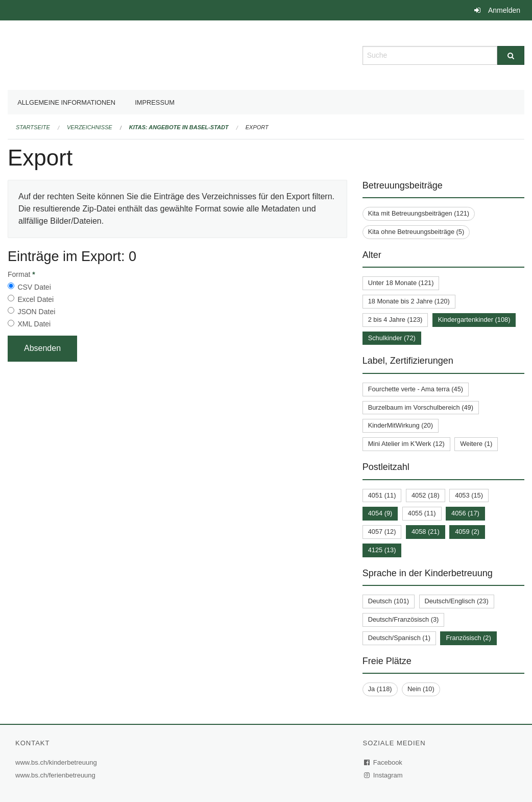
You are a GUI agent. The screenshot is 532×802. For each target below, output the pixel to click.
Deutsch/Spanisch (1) (399, 638)
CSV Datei (34, 287)
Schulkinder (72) (392, 338)
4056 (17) (465, 513)
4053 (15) (469, 495)
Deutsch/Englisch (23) (457, 601)
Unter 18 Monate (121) (401, 283)
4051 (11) (382, 495)
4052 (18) (426, 495)
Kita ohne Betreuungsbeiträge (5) (416, 232)
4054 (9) (380, 513)
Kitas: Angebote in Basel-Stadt (179, 127)
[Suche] (511, 55)
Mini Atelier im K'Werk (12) (406, 444)
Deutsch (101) (389, 601)
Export (257, 127)
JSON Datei (36, 312)
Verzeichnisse (90, 127)
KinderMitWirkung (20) (401, 425)
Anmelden (504, 10)
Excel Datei (35, 299)
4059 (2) (467, 532)
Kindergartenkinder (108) (474, 320)
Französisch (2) (468, 638)
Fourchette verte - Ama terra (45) (416, 389)
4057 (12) (382, 532)
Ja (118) (380, 689)
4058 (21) (426, 532)
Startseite (33, 127)
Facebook (383, 762)
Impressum (155, 102)
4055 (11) (422, 513)
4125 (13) (382, 550)
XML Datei (34, 324)
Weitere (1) (476, 444)
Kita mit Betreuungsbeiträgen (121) (419, 213)
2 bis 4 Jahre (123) (395, 320)
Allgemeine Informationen (66, 102)
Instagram (384, 775)
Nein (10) (421, 689)
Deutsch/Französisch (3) (404, 619)
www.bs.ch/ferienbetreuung (57, 775)
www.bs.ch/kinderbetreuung (57, 762)
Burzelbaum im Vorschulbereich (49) (421, 407)
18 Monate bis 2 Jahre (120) (409, 301)
